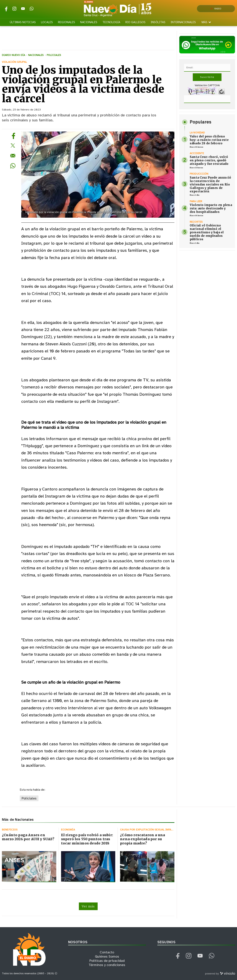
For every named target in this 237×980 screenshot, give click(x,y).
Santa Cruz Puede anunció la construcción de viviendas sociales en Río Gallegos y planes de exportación (210, 184)
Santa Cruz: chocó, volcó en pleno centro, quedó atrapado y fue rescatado (209, 160)
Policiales (29, 798)
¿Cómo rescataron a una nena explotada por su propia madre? (143, 839)
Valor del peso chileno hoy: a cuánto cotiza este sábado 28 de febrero (209, 140)
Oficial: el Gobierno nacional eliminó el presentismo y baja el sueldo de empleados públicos (207, 232)
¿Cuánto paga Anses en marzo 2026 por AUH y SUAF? (28, 837)
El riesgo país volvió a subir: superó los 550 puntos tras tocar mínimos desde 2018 (87, 839)
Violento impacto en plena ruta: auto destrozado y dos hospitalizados (211, 208)
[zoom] (98, 175)
